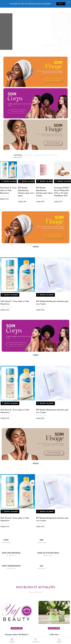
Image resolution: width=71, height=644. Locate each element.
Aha (41, 561)
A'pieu (6, 535)
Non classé (17, 631)
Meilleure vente (42, 149)
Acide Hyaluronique (11, 548)
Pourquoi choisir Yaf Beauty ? (17, 628)
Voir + (61, 4)
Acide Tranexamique (11, 561)
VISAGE (36, 240)
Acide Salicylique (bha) (48, 548)
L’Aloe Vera (54, 628)
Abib (42, 535)
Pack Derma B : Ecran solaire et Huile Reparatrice (8, 184)
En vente (28, 149)
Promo (54, 149)
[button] (9, 175)
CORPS (36, 349)
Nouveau (18, 149)
